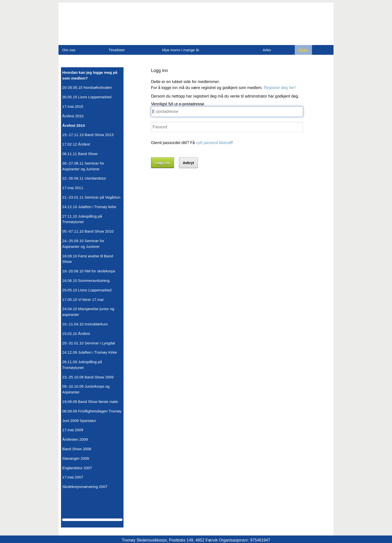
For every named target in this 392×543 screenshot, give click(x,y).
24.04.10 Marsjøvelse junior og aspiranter (88, 312)
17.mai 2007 (73, 477)
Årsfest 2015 (73, 116)
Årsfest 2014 (73, 125)
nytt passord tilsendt (214, 143)
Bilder (303, 50)
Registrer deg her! (280, 88)
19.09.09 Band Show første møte (90, 402)
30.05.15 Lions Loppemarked (87, 97)
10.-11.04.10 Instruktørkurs (85, 324)
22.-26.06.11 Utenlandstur (84, 178)
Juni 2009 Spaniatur (79, 421)
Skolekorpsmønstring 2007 (85, 487)
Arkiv (267, 50)
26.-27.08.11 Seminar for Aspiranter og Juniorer (83, 166)
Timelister (117, 50)
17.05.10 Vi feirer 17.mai (83, 300)
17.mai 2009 (73, 430)
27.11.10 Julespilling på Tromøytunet (82, 219)
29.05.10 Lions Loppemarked (87, 290)
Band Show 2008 (77, 449)
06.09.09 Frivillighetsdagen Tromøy (92, 411)
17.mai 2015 (73, 106)
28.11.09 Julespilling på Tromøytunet (82, 365)
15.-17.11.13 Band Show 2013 (88, 135)
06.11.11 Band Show (80, 154)
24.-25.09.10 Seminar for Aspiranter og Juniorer (83, 244)
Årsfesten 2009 (75, 439)
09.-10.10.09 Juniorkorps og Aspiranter (86, 389)
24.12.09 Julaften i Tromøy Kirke (90, 352)
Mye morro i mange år (181, 50)
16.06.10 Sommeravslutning (86, 281)
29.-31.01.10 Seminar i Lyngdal (89, 343)
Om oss (69, 50)
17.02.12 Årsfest (76, 144)
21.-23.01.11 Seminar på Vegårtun (91, 197)
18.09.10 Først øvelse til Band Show (88, 259)
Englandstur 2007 (77, 468)
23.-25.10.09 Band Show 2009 (88, 377)
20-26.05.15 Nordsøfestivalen (87, 87)
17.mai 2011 (73, 188)
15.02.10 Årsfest (76, 334)
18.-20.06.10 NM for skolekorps (89, 271)
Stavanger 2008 (76, 458)
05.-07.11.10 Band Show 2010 (88, 231)
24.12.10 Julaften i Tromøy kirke (89, 207)
